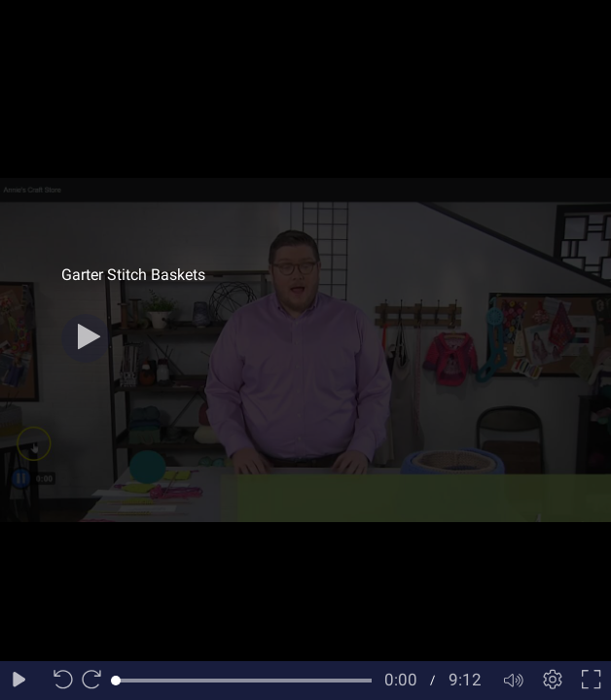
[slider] (244, 681)
